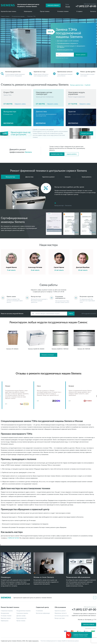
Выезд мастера (10, 177)
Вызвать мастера (86, 133)
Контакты (93, 11)
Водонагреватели (21, 618)
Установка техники (63, 11)
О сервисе (79, 11)
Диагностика (29, 177)
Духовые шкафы (21, 616)
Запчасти (68, 177)
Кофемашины (28, 11)
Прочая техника (45, 11)
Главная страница (5, 16)
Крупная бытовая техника (8, 11)
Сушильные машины (22, 613)
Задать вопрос (72, 154)
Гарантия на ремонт (48, 177)
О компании (39, 611)
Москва (68, 6)
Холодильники (5, 613)
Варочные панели (6, 618)
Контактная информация (43, 613)
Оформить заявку (20, 104)
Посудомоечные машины (18, 16)
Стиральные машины (7, 611)
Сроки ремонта (87, 177)
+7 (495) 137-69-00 (58, 292)
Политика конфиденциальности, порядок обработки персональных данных (60, 641)
